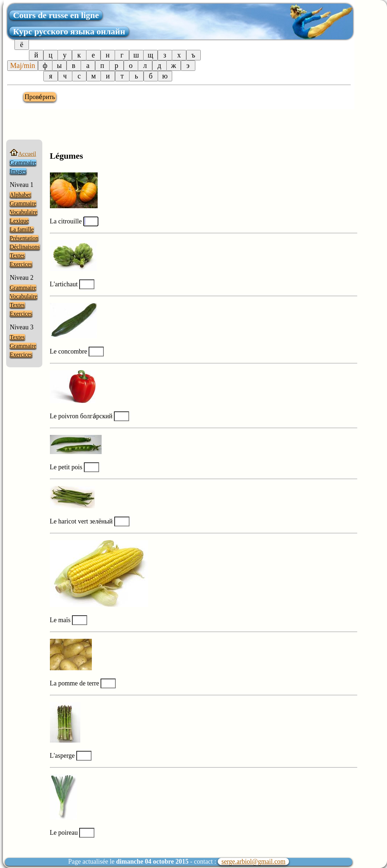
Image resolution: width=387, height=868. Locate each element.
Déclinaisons (25, 247)
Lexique (19, 221)
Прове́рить (40, 97)
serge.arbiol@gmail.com (253, 861)
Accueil (23, 154)
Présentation (24, 238)
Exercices (21, 264)
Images (18, 171)
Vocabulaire (24, 212)
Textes (17, 255)
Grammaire (23, 163)
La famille (22, 229)
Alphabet (20, 195)
